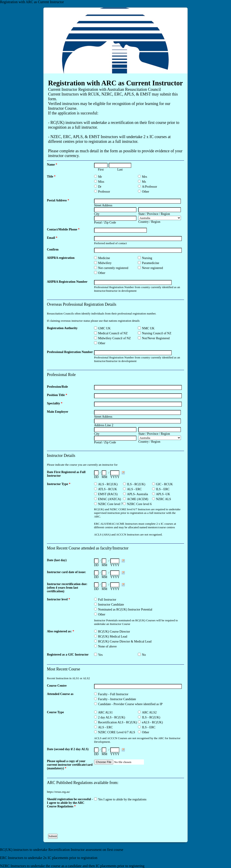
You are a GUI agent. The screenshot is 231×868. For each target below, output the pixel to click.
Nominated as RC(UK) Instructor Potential (125, 609)
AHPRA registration (61, 258)
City (97, 214)
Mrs (144, 177)
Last (120, 170)
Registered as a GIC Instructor (68, 655)
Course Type (55, 712)
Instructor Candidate (111, 605)
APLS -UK (163, 494)
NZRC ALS (164, 499)
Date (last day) (57, 560)
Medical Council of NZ (113, 333)
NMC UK (148, 328)
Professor (104, 192)
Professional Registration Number (70, 352)
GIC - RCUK (165, 484)
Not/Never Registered (156, 338)
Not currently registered (113, 268)
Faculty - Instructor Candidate (117, 699)
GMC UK (104, 328)
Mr (100, 177)
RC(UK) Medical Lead (113, 637)
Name (52, 165)
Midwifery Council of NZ (114, 338)
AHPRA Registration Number (67, 282)
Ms (144, 182)
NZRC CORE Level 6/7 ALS (117, 732)
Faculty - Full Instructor (113, 694)
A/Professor (149, 187)
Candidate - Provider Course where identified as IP (130, 704)
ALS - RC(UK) (108, 484)
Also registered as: (60, 631)
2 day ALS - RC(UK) (112, 717)
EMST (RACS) (108, 494)
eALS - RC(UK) (152, 722)
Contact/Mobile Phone (63, 229)
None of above (107, 646)
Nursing (147, 258)
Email (52, 238)
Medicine (104, 258)
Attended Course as (60, 694)
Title (51, 177)
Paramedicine (150, 263)
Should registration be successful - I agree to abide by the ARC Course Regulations (70, 803)
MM (105, 477)
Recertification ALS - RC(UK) (118, 722)
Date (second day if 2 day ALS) (68, 749)
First (101, 170)
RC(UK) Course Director (114, 632)
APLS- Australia (137, 494)
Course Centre (57, 686)
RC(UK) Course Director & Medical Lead (125, 641)
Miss (101, 182)
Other (146, 192)
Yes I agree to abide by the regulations (122, 799)
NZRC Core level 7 (110, 504)
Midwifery (105, 263)
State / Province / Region (154, 214)
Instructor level (58, 599)
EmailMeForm (115, 41)
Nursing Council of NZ (157, 333)
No (144, 655)
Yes (100, 655)
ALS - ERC (134, 489)
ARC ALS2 (149, 712)
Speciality (55, 403)
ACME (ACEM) (138, 499)
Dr (100, 187)
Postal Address (58, 200)
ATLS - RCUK (108, 489)
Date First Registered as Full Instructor (66, 474)
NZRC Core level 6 (139, 504)
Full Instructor (107, 600)
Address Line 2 (104, 425)
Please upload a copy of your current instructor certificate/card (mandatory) (70, 765)
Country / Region (149, 222)
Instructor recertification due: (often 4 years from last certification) (67, 588)
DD (96, 477)
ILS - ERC (163, 489)
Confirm (53, 249)
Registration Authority (62, 328)
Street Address (103, 205)
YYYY (115, 477)
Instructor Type (59, 484)
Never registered (152, 268)
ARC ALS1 (105, 712)
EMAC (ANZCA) (110, 499)
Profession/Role (57, 387)
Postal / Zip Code (105, 222)
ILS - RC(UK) (136, 484)
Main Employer (58, 412)
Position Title (57, 395)
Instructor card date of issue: (66, 572)
